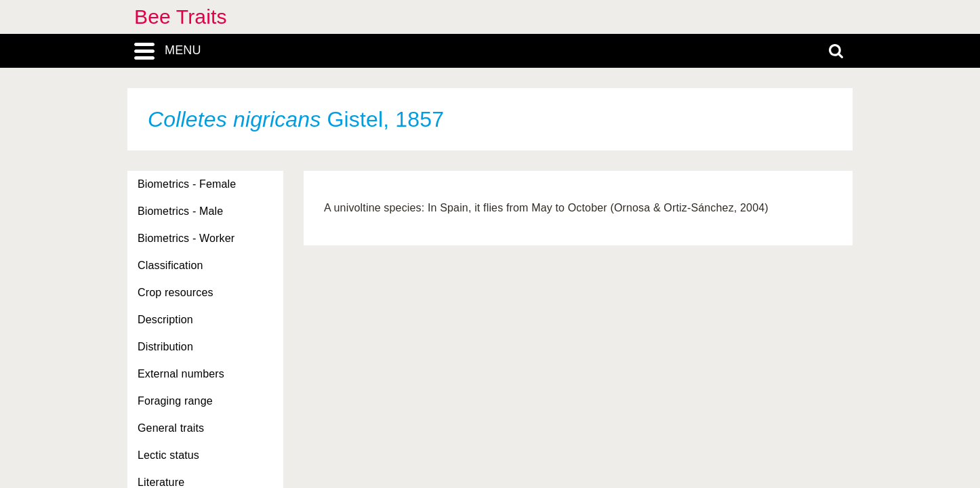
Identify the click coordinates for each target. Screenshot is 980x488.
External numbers (181, 374)
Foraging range (175, 401)
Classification (170, 265)
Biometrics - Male (180, 211)
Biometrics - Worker (186, 238)
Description (165, 320)
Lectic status (168, 455)
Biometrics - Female (187, 184)
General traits (171, 428)
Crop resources (176, 292)
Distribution (165, 347)
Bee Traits (181, 17)
